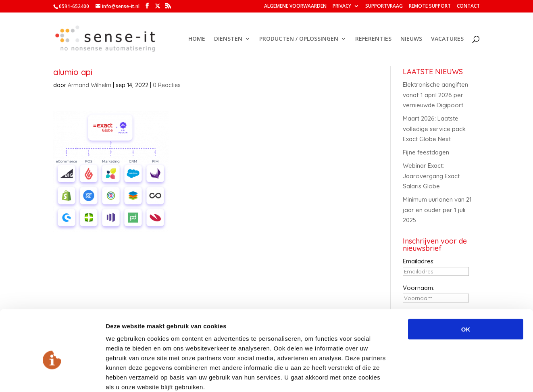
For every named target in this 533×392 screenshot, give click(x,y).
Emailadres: (419, 261)
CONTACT (468, 6)
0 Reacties (167, 85)
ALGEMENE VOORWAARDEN (295, 6)
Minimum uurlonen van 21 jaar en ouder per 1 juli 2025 (437, 210)
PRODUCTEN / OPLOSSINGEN (299, 40)
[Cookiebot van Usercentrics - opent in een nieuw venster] (52, 376)
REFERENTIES (373, 40)
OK (466, 286)
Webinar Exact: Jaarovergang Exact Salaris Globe (431, 176)
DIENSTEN (228, 40)
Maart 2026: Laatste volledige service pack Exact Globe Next (434, 129)
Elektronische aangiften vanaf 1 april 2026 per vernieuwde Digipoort (435, 95)
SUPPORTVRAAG (384, 6)
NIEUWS (411, 40)
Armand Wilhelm (90, 85)
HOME (197, 40)
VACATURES (447, 40)
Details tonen (436, 376)
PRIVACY (342, 6)
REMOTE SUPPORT (430, 6)
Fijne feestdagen (426, 152)
